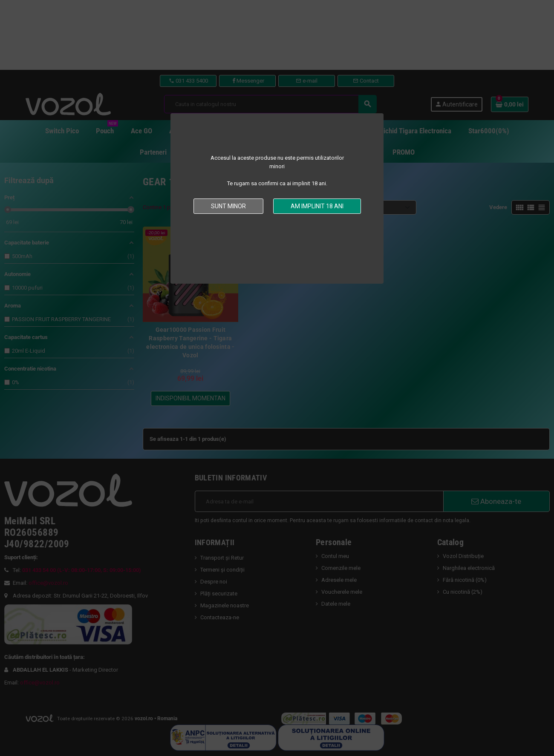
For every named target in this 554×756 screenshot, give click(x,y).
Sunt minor (228, 206)
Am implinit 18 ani (317, 206)
